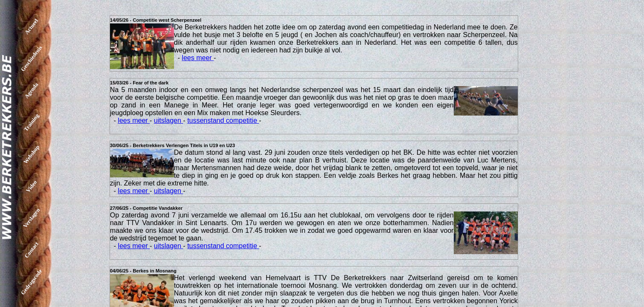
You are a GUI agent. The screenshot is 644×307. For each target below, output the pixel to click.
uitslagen (169, 120)
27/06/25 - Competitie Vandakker (146, 208)
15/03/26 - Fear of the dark (139, 83)
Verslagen (31, 218)
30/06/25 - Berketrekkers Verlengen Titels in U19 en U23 (173, 145)
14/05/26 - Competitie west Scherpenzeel (156, 20)
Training (31, 122)
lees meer (198, 58)
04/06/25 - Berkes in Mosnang (143, 271)
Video (31, 186)
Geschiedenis (32, 58)
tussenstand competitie (223, 120)
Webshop (31, 154)
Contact (31, 250)
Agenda (32, 91)
